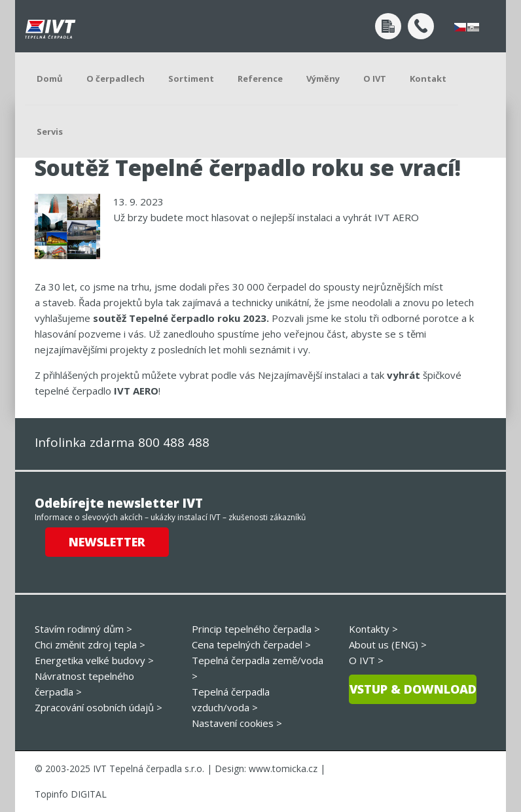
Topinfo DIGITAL (71, 794)
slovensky (473, 27)
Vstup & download (413, 689)
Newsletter (107, 542)
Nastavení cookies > (237, 723)
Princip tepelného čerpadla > (256, 629)
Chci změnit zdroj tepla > (90, 644)
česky (460, 27)
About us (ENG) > (388, 644)
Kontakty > (373, 629)
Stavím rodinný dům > (83, 629)
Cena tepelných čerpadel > (251, 644)
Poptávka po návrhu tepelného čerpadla (388, 26)
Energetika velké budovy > (94, 660)
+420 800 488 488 (421, 26)
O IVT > (366, 660)
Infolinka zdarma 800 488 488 (122, 442)
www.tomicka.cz (283, 768)
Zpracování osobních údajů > (99, 707)
